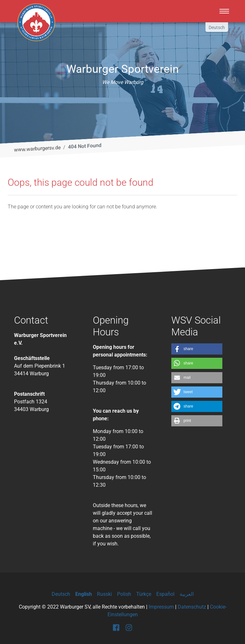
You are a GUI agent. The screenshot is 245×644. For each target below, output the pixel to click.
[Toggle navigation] (224, 11)
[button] (197, 349)
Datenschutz (192, 607)
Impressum (161, 607)
